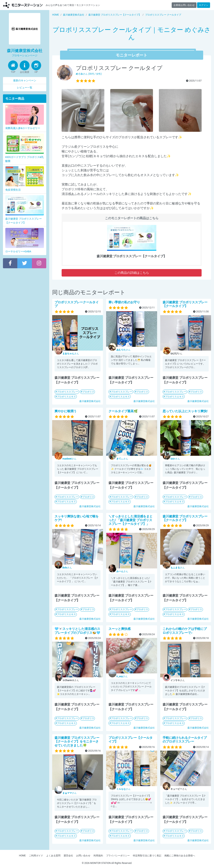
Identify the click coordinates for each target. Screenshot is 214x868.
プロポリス (88, 392)
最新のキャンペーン (25, 80)
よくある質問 (53, 856)
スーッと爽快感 (120, 629)
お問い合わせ (83, 856)
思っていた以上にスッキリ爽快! (185, 411)
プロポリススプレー (68, 392)
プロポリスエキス (66, 397)
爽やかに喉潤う (66, 411)
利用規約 (98, 856)
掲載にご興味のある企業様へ (180, 856)
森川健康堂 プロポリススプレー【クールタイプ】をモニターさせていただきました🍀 (77, 741)
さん (71, 354)
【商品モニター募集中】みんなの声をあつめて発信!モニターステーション (23, 5)
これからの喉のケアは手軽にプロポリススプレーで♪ (185, 631)
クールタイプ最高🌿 (123, 411)
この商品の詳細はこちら (132, 273)
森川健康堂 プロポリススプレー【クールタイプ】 (185, 304)
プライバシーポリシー (118, 856)
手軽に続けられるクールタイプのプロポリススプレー (185, 740)
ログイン (204, 5)
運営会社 (68, 856)
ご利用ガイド (36, 856)
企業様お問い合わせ (184, 5)
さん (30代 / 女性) (89, 74)
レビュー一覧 (25, 88)
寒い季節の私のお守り (124, 302)
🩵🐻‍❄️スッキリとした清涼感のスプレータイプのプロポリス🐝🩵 (77, 631)
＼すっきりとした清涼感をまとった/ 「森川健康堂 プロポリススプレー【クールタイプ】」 (131, 520)
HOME (22, 856)
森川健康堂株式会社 (90, 401)
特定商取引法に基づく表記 (147, 856)
